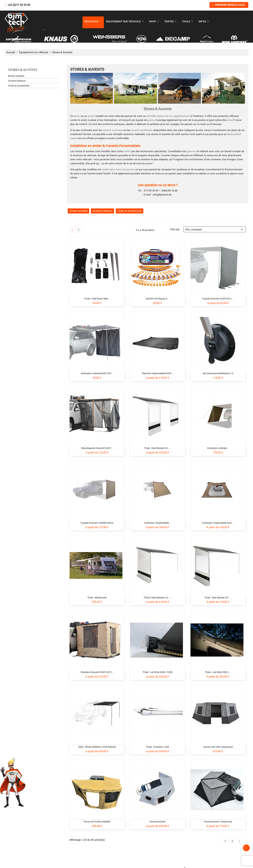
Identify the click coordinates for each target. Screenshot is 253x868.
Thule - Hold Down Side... (97, 299)
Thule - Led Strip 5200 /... (218, 672)
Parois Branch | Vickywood (218, 822)
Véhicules (93, 21)
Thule (188, 21)
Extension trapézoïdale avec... (218, 523)
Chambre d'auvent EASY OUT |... (97, 672)
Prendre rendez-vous (228, 5)
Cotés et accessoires (19, 86)
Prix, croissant (215, 229)
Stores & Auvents (23, 70)
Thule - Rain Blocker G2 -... (157, 448)
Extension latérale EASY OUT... (97, 373)
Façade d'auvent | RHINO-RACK (97, 523)
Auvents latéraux (17, 81)
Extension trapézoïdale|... (158, 523)
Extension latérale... (218, 448)
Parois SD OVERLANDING (97, 822)
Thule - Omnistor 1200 (157, 747)
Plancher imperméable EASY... (158, 373)
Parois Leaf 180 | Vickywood (218, 747)
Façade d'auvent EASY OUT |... (218, 299)
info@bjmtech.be (162, 195)
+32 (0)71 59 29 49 (19, 5)
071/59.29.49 (151, 191)
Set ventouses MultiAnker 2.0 (218, 373)
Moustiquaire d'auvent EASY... (97, 448)
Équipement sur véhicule (126, 21)
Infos (204, 21)
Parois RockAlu (158, 822)
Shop (155, 21)
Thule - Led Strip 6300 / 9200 (158, 672)
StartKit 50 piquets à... (157, 299)
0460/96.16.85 (170, 191)
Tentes (171, 21)
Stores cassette (16, 76)
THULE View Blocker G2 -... (157, 598)
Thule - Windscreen (97, 598)
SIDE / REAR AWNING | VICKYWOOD (97, 747)
